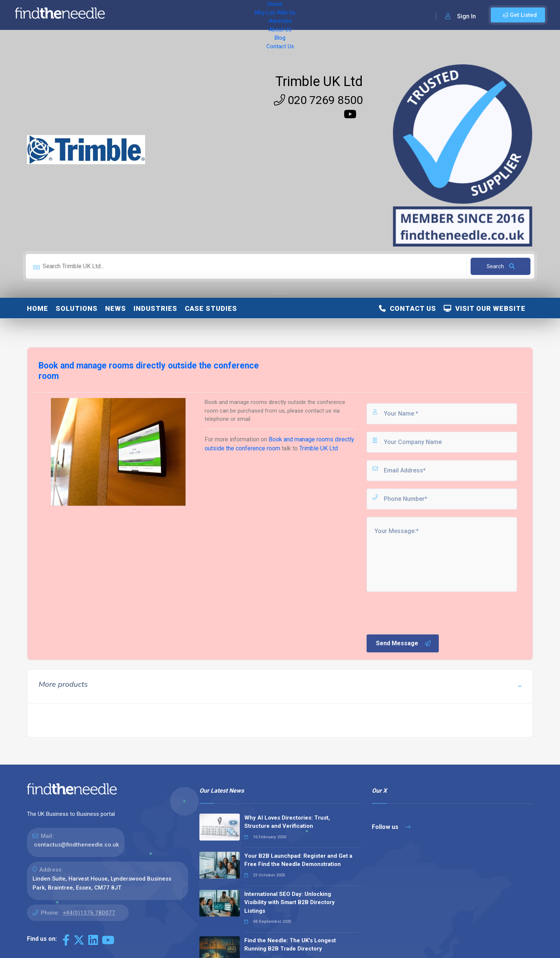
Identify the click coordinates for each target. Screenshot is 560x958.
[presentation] (422, 612)
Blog (273, 15)
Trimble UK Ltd (319, 82)
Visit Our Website (485, 308)
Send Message (404, 643)
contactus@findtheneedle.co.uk (76, 845)
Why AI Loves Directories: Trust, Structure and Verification (287, 822)
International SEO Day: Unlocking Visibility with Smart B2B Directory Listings (290, 902)
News (116, 308)
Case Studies (211, 308)
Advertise (214, 15)
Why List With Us (170, 15)
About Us (247, 15)
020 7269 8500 (318, 100)
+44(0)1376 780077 (89, 913)
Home (132, 15)
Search (501, 266)
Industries (155, 308)
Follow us (391, 827)
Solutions (77, 308)
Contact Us (302, 15)
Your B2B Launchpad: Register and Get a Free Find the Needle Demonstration (298, 860)
